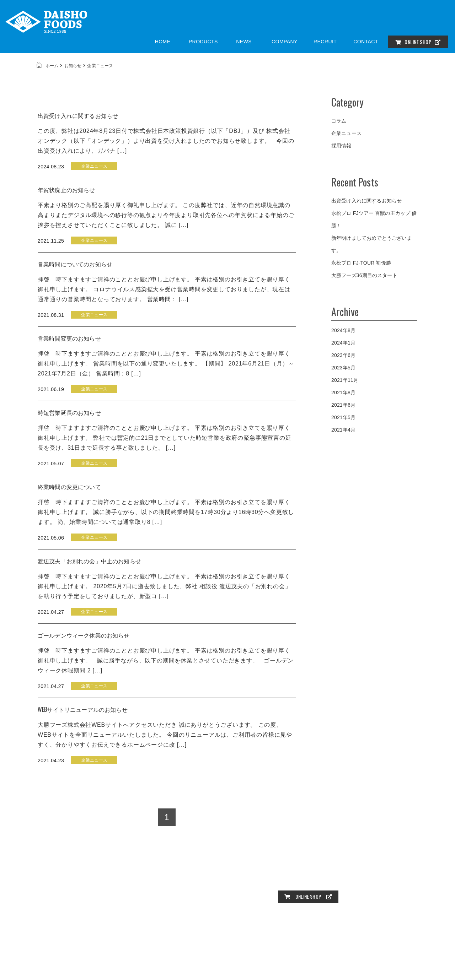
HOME (286, 870)
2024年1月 (343, 343)
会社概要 (362, 870)
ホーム (52, 66)
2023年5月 (343, 368)
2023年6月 (343, 355)
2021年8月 (343, 392)
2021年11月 (345, 380)
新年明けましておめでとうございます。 (372, 244)
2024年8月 (343, 330)
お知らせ (73, 66)
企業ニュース (346, 133)
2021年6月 (343, 405)
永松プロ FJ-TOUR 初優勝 (361, 263)
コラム (339, 121)
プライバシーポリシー (339, 882)
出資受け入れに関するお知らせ (366, 201)
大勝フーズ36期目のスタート (364, 275)
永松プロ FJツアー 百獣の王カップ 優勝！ (374, 219)
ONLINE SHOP (418, 42)
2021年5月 (343, 417)
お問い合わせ (293, 882)
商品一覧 (309, 870)
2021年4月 (343, 430)
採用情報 (341, 146)
